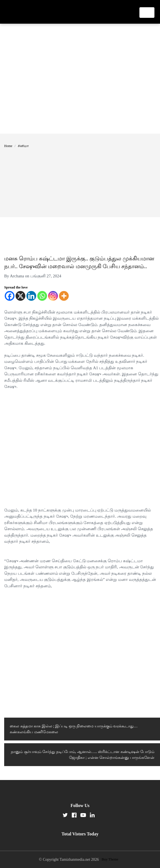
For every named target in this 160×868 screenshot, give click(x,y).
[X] (20, 296)
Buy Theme (110, 859)
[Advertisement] (52, 79)
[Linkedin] (31, 296)
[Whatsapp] (42, 296)
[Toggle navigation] (147, 13)
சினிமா (23, 146)
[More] (64, 296)
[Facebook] (10, 296)
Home (8, 146)
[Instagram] (53, 296)
